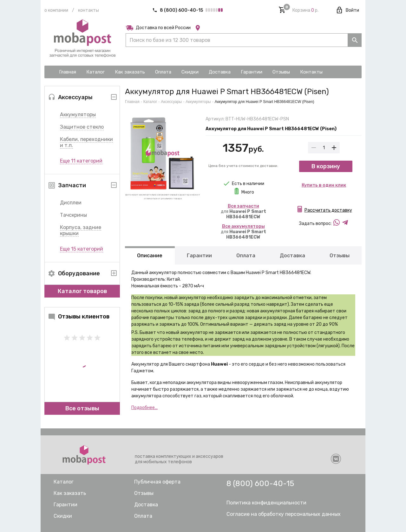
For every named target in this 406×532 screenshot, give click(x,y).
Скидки (63, 516)
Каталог (150, 102)
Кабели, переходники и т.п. (86, 142)
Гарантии (199, 256)
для (243, 212)
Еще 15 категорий (82, 249)
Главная (132, 102)
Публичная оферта (157, 482)
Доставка (292, 256)
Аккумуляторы (78, 115)
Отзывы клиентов (79, 317)
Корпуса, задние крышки (81, 230)
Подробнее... (144, 408)
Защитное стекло (82, 127)
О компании (56, 10)
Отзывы (340, 256)
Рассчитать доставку (328, 210)
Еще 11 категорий (81, 161)
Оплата (246, 256)
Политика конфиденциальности (266, 503)
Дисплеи (71, 203)
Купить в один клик (324, 185)
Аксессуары (171, 102)
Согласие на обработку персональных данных (284, 514)
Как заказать (70, 493)
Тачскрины (73, 215)
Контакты (88, 10)
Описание (150, 256)
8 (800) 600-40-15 (178, 10)
